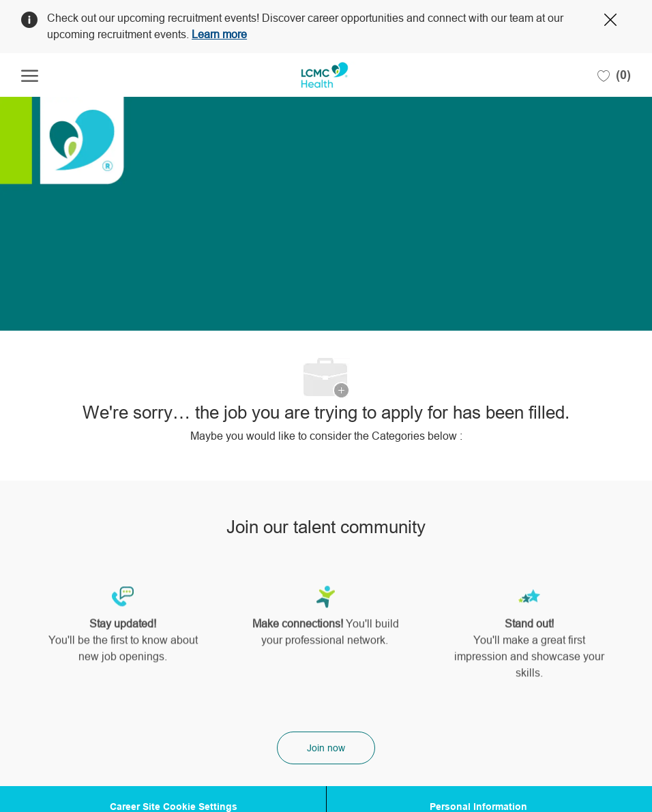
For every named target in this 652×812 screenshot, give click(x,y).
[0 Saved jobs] (614, 75)
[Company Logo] (325, 75)
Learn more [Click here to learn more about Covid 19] (219, 34)
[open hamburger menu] (30, 75)
